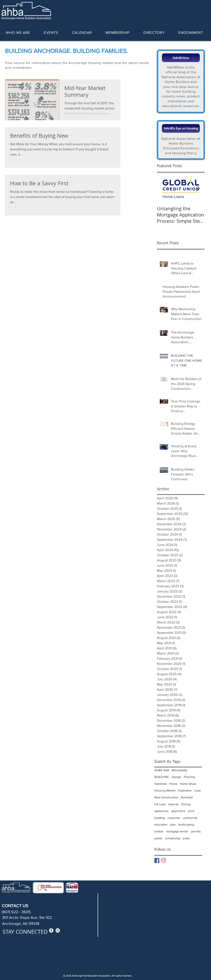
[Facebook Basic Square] (157, 861)
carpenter (174, 818)
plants (158, 838)
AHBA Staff (162, 770)
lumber (159, 831)
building (160, 818)
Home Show (188, 784)
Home (173, 784)
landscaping (186, 824)
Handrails (161, 784)
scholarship (173, 838)
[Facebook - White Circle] (51, 930)
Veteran (173, 804)
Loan (198, 790)
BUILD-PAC (162, 777)
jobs (173, 824)
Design (177, 777)
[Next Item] (198, 189)
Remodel (187, 797)
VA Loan (160, 804)
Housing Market (165, 790)
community (190, 818)
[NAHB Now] (181, 58)
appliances (161, 811)
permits (196, 831)
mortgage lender (177, 831)
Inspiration (185, 790)
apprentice (178, 811)
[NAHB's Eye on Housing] (181, 128)
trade (186, 838)
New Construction (166, 797)
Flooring (189, 777)
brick (191, 811)
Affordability (179, 770)
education (161, 824)
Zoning (186, 804)
